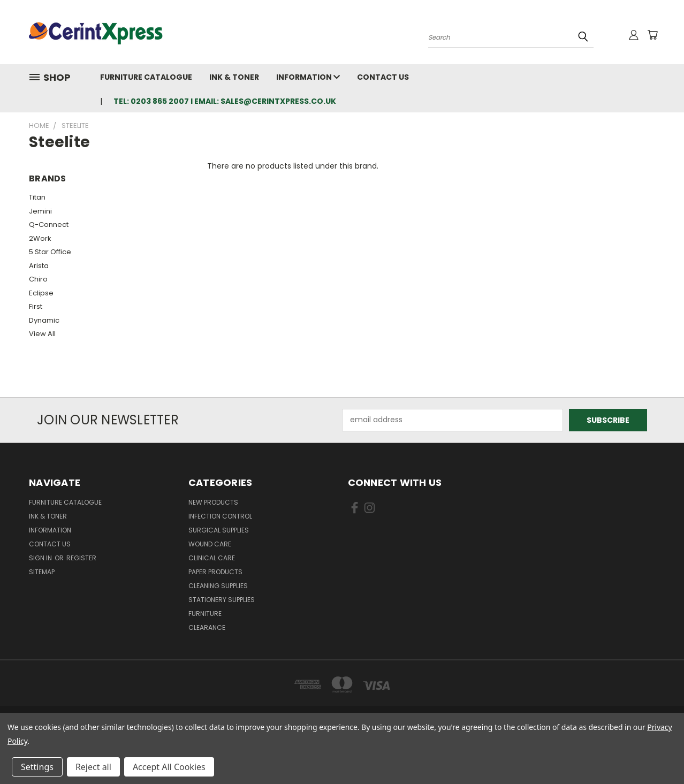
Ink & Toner (234, 77)
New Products (213, 502)
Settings (37, 767)
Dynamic (44, 320)
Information (308, 77)
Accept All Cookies (169, 767)
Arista (39, 266)
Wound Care (210, 544)
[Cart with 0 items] (652, 35)
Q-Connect (49, 224)
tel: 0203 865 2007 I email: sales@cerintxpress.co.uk (225, 101)
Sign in (41, 558)
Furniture (205, 614)
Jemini (40, 211)
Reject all (93, 767)
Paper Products (215, 572)
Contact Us (383, 77)
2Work (40, 238)
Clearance (207, 627)
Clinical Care (212, 558)
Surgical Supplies (219, 530)
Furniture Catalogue (146, 77)
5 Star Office (50, 252)
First (36, 306)
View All (42, 334)
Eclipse (41, 293)
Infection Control (220, 516)
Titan (37, 197)
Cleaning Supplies (218, 586)
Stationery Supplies (222, 600)
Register (81, 558)
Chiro (38, 279)
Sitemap (42, 572)
